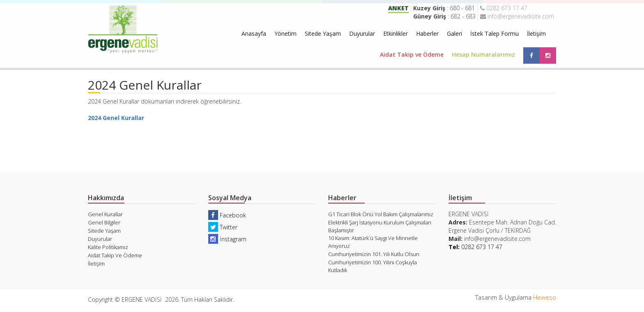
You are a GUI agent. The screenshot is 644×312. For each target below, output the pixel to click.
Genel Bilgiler (104, 222)
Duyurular (362, 34)
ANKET (398, 8)
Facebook (227, 215)
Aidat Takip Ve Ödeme (115, 255)
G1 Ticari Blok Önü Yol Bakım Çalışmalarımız (381, 214)
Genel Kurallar (105, 214)
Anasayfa (254, 34)
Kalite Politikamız (108, 247)
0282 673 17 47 (504, 8)
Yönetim (285, 34)
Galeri (454, 34)
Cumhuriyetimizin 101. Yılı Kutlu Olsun (374, 254)
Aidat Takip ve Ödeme (412, 54)
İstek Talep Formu (494, 34)
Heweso (545, 297)
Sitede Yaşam (323, 34)
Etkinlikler (396, 34)
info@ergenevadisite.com (517, 16)
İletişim (536, 34)
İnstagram (227, 239)
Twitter (223, 227)
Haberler (427, 34)
